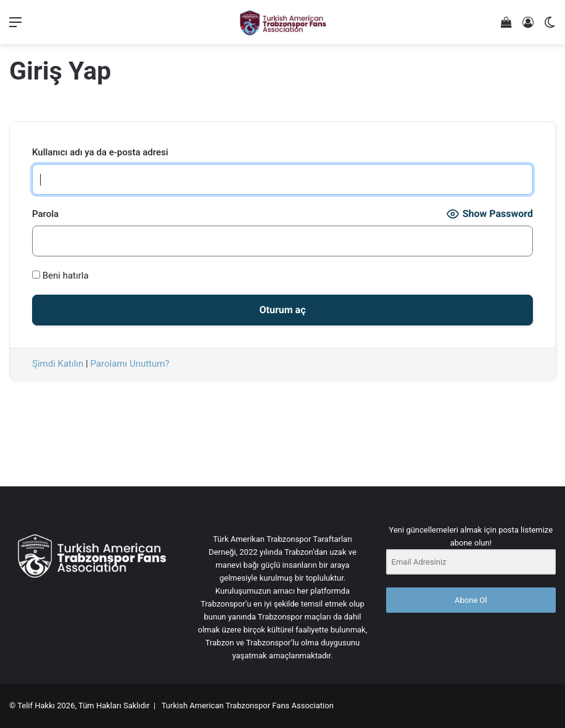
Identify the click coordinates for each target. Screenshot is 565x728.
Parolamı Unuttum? (130, 364)
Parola (45, 214)
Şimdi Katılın (58, 364)
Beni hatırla (60, 276)
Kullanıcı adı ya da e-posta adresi (100, 152)
